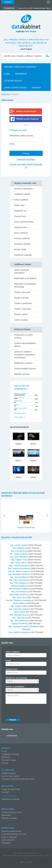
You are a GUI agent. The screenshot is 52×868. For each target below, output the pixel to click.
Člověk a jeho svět (22, 292)
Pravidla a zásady (9, 818)
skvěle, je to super (20, 393)
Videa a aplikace (21, 200)
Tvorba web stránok (9, 856)
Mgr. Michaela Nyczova (20, 615)
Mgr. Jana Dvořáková (19, 577)
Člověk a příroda (21, 298)
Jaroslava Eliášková (19, 586)
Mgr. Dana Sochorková (19, 580)
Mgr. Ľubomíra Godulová (20, 609)
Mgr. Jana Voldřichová (20, 621)
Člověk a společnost (23, 303)
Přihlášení (8, 2)
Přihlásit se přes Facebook (27, 119)
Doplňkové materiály (23, 255)
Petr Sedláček (19, 548)
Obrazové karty (21, 227)
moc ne (17, 404)
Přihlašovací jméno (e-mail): (21, 136)
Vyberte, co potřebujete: (15, 687)
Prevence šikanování (10, 831)
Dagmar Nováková (20, 624)
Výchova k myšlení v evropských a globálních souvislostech (25, 355)
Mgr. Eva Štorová (19, 551)
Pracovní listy (20, 216)
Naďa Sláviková (20, 603)
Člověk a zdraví (21, 314)
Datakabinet (6, 94)
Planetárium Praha (9, 799)
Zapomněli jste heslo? (26, 159)
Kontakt (5, 763)
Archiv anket (19, 417)
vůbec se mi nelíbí (20, 408)
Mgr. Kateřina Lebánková (20, 632)
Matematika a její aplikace (25, 278)
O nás (4, 751)
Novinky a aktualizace (24, 189)
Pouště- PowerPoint (26, 527)
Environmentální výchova (25, 369)
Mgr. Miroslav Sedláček (19, 589)
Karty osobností (21, 233)
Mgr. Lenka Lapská (19, 545)
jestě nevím (18, 401)
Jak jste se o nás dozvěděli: (16, 678)
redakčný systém (25, 856)
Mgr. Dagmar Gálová (20, 606)
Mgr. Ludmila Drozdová (19, 565)
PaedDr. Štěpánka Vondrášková (20, 600)
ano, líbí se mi (19, 397)
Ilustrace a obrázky (22, 244)
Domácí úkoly (20, 249)
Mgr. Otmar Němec (19, 563)
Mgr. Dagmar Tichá (19, 560)
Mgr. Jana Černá (20, 597)
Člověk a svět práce (23, 309)
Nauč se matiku (8, 837)
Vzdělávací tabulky (22, 194)
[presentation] (27, 711)
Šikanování (6, 815)
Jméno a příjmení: (13, 652)
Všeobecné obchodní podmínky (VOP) (18, 779)
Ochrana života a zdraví (12, 812)
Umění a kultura (21, 320)
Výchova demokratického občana (25, 345)
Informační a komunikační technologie (25, 285)
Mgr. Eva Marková (19, 592)
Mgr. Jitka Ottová (20, 618)
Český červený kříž (10, 789)
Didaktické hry (20, 211)
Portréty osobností (22, 238)
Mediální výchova (22, 374)
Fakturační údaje (9, 760)
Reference (6, 757)
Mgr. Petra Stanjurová (19, 583)
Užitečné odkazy (9, 773)
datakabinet (12, 736)
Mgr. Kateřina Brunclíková (19, 568)
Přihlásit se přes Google (26, 111)
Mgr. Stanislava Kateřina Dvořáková (24, 626)
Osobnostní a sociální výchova (24, 336)
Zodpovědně (7, 840)
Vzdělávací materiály (10, 754)
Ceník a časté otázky (10, 776)
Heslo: (12, 144)
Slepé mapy (19, 205)
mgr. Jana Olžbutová (19, 557)
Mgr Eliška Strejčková (19, 595)
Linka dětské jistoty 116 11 (13, 834)
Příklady (5, 843)
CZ (48, 2)
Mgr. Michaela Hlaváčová (19, 574)
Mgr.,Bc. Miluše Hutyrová (19, 571)
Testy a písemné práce (24, 222)
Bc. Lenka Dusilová (19, 554)
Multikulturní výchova (23, 363)
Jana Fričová (20, 612)
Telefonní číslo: (12, 669)
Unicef (4, 792)
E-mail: (8, 661)
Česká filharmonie (9, 796)
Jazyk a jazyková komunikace (22, 271)
